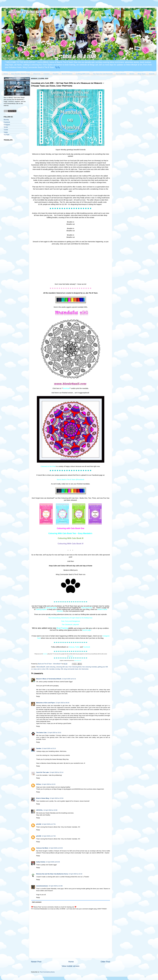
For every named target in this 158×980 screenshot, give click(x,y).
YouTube (6, 135)
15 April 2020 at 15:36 (56, 886)
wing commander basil (71, 669)
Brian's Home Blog (43, 798)
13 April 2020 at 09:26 (62, 703)
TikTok (6, 127)
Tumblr (6, 130)
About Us (37, 74)
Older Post (105, 962)
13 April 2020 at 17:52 (49, 836)
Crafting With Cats (83, 74)
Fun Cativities (121, 74)
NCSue (39, 784)
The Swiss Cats (41, 733)
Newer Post (36, 962)
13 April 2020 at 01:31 (69, 679)
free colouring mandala (90, 667)
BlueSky (6, 120)
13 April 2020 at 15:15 (48, 784)
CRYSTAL (39, 810)
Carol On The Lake (43, 772)
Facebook (7, 122)
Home (6, 74)
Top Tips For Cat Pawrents (103, 74)
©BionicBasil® (41, 667)
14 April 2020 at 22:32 (75, 874)
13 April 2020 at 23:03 (56, 848)
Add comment (37, 902)
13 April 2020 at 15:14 (56, 772)
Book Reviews (67, 74)
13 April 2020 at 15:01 (54, 733)
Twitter (6, 132)
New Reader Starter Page (21, 74)
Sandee (39, 748)
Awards (152, 74)
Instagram (7, 125)
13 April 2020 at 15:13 (49, 748)
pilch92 (39, 824)
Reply (38, 696)
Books (132, 74)
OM (62, 669)
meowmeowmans (42, 886)
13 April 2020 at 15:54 (56, 798)
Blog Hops (142, 74)
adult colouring (51, 667)
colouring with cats (62, 667)
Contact (47, 74)
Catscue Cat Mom (42, 848)
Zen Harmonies (84, 669)
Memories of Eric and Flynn (46, 703)
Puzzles (56, 74)
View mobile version (71, 966)
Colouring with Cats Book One (71, 528)
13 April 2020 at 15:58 (50, 810)
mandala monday (55, 669)
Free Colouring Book (75, 667)
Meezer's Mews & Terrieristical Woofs (49, 679)
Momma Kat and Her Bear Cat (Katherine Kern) (52, 874)
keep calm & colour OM (41, 669)
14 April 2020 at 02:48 (53, 862)
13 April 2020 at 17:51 (49, 824)
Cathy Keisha (41, 862)
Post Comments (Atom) (47, 972)
